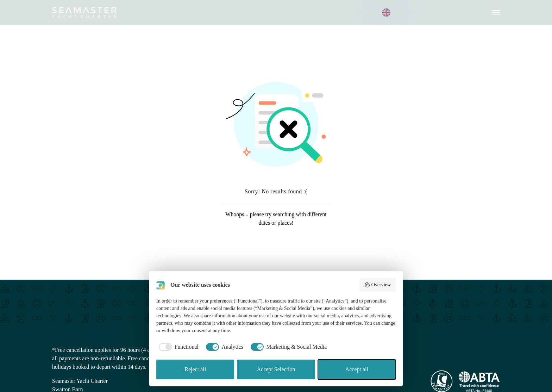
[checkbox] (177, 347)
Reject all (195, 369)
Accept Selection (276, 369)
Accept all (357, 369)
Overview (378, 285)
